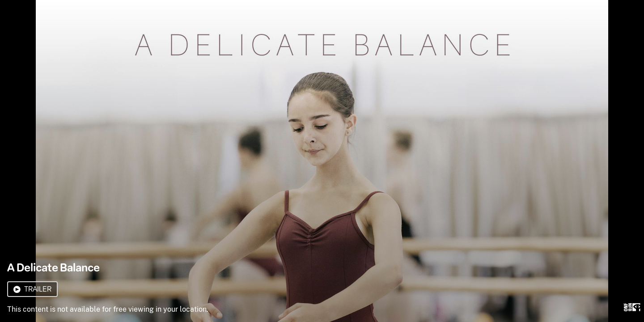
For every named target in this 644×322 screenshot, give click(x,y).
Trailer (32, 289)
